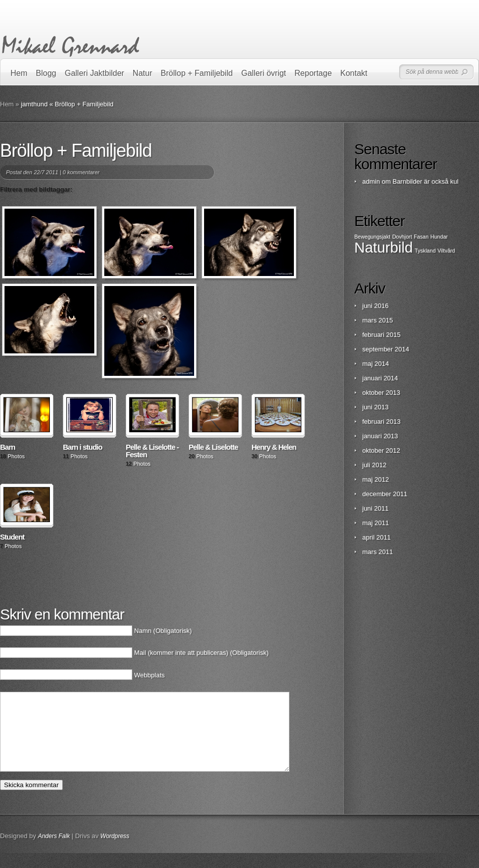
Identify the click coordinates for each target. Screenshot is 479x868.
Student (12, 537)
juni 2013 (375, 407)
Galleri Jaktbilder (95, 73)
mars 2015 (377, 320)
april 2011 (376, 537)
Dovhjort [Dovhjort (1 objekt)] (402, 237)
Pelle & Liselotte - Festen (152, 451)
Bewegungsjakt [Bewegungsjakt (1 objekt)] (372, 237)
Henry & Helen (274, 447)
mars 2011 (377, 552)
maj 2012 (375, 479)
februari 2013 (381, 422)
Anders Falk (54, 851)
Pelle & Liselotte (213, 447)
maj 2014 (375, 364)
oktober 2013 (381, 393)
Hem (19, 73)
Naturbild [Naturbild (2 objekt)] (383, 247)
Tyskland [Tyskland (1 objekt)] (425, 251)
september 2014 (386, 349)
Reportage (313, 73)
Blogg (46, 73)
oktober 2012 (381, 450)
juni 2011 (375, 508)
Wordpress (115, 851)
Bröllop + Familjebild (197, 73)
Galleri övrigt (264, 73)
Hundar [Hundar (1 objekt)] (439, 237)
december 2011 (385, 494)
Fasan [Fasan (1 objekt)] (421, 237)
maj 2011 (375, 523)
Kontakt (354, 73)
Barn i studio (83, 447)
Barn (7, 447)
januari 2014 (380, 378)
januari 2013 (380, 436)
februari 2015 (381, 335)
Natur (142, 73)
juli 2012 (374, 465)
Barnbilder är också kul (426, 181)
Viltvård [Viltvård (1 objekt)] (446, 251)
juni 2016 (375, 306)
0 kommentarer (81, 172)
